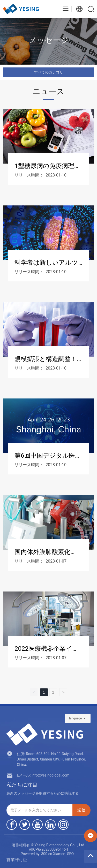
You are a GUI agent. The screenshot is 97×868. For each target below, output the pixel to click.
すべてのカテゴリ (49, 72)
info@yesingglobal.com (50, 775)
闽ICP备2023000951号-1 (48, 849)
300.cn (47, 854)
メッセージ (49, 40)
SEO (70, 854)
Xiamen (59, 854)
